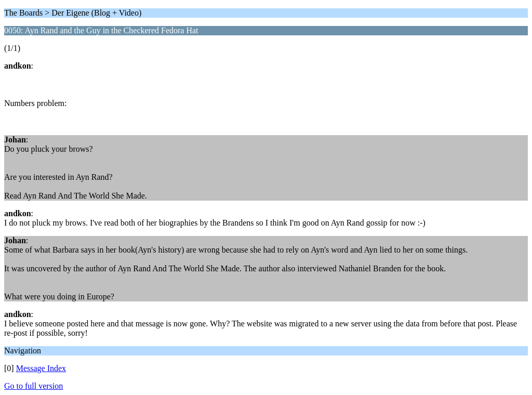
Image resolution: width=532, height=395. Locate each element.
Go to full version (34, 386)
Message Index (41, 368)
